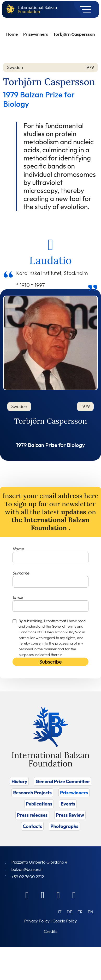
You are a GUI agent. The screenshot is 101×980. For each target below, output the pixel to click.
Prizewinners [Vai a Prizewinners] (74, 793)
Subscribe (50, 662)
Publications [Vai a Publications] (39, 804)
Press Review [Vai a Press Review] (70, 815)
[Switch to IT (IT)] (60, 912)
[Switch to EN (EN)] (90, 912)
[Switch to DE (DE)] (70, 912)
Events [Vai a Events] (68, 804)
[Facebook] (27, 895)
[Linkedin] (43, 895)
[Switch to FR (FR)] (80, 912)
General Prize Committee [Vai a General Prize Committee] (63, 781)
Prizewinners (36, 34)
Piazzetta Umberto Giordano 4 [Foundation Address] (39, 862)
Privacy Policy (37, 921)
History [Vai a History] (19, 781)
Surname (21, 573)
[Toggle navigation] (84, 9)
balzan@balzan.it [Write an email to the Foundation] (27, 869)
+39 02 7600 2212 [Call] (28, 877)
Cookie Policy (65, 921)
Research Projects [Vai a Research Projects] (32, 793)
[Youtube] (74, 895)
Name (18, 549)
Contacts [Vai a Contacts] (32, 826)
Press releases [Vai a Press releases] (32, 815)
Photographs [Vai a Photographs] (64, 826)
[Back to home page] (12, 10)
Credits (50, 931)
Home (12, 34)
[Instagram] (58, 895)
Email (18, 597)
